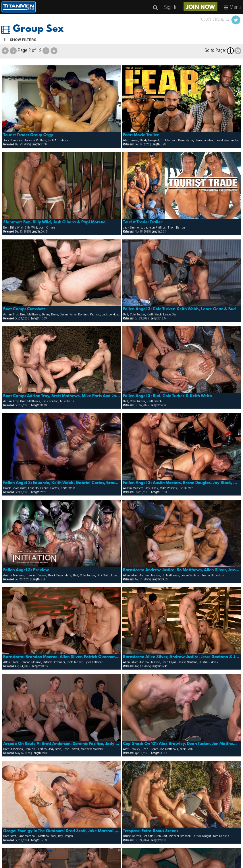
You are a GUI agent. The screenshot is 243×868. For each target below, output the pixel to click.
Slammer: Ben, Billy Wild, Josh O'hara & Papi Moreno (54, 222)
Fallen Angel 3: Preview (26, 570)
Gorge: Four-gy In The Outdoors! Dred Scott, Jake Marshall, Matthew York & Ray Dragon (62, 831)
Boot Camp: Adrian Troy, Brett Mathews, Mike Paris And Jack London (62, 396)
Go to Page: (215, 50)
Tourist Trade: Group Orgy (28, 135)
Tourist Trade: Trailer (143, 222)
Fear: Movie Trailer (141, 135)
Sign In (171, 7)
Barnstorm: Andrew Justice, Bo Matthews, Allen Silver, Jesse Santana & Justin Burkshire (181, 570)
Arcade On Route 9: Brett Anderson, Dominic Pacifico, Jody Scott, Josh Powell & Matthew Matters (62, 744)
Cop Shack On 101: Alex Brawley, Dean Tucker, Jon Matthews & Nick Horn (181, 744)
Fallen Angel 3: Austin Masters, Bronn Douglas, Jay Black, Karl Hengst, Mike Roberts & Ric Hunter (181, 483)
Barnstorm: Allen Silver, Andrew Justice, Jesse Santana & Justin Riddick (181, 657)
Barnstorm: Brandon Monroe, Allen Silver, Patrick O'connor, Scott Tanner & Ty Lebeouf (62, 657)
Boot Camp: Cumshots (24, 309)
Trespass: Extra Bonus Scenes (151, 831)
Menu (232, 7)
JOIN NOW (200, 7)
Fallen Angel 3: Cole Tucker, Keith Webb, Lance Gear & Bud (179, 309)
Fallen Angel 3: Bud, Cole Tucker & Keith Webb (167, 396)
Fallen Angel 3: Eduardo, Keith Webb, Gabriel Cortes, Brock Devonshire (62, 483)
